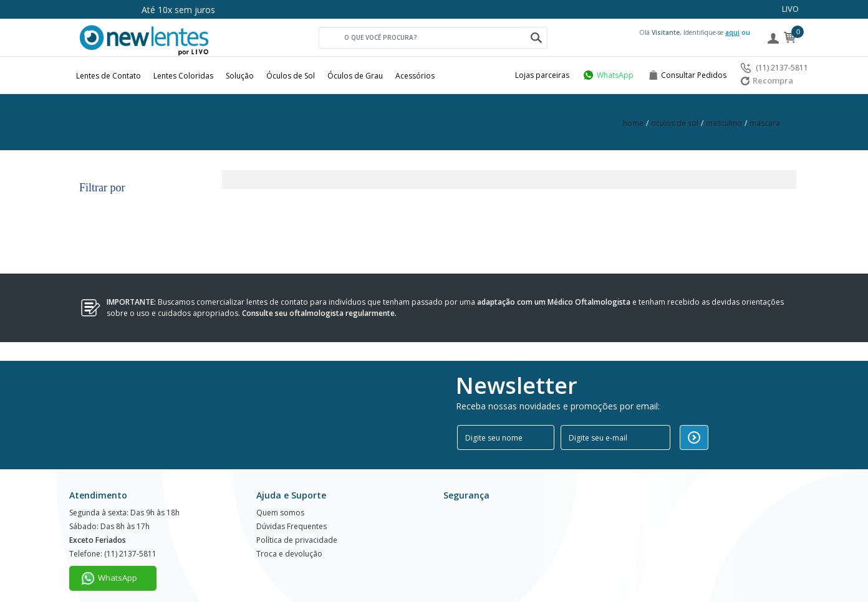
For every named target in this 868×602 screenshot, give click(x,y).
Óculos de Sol (291, 76)
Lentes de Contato (109, 76)
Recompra (767, 80)
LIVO (790, 9)
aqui (732, 32)
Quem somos (280, 493)
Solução (240, 76)
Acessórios (415, 76)
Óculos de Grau (355, 76)
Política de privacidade (297, 523)
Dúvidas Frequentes (292, 508)
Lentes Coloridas (183, 76)
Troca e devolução (289, 538)
